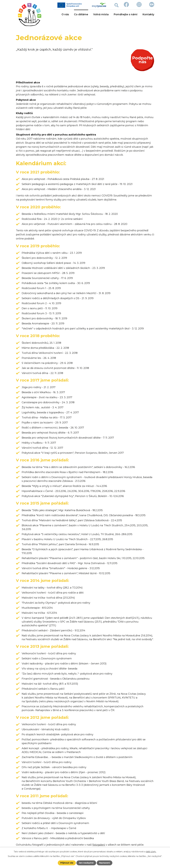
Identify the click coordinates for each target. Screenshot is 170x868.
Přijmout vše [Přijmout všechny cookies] (67, 863)
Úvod (55, 15)
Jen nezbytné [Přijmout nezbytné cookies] (86, 863)
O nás (65, 14)
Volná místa (101, 14)
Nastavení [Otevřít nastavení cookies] (105, 863)
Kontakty (148, 14)
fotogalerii (99, 845)
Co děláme (81, 14)
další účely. (151, 852)
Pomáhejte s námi (125, 14)
